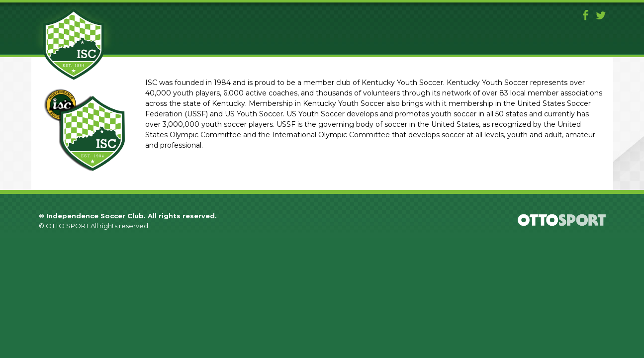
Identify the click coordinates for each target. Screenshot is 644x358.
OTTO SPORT (67, 226)
